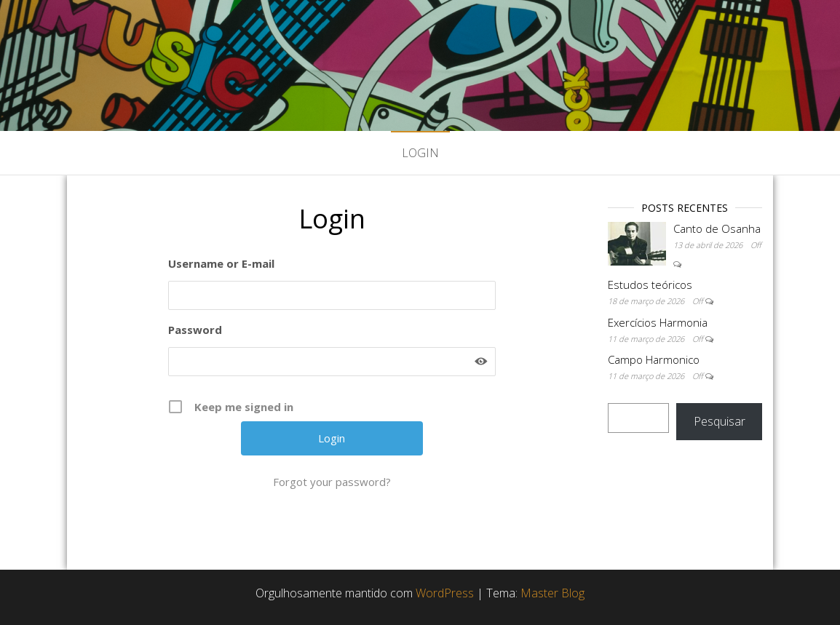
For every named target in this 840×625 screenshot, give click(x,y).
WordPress (445, 593)
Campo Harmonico (654, 359)
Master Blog (552, 593)
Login (420, 153)
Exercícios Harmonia (658, 322)
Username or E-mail (221, 263)
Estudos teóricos (650, 284)
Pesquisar (720, 421)
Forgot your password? (332, 482)
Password (195, 330)
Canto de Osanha (717, 228)
